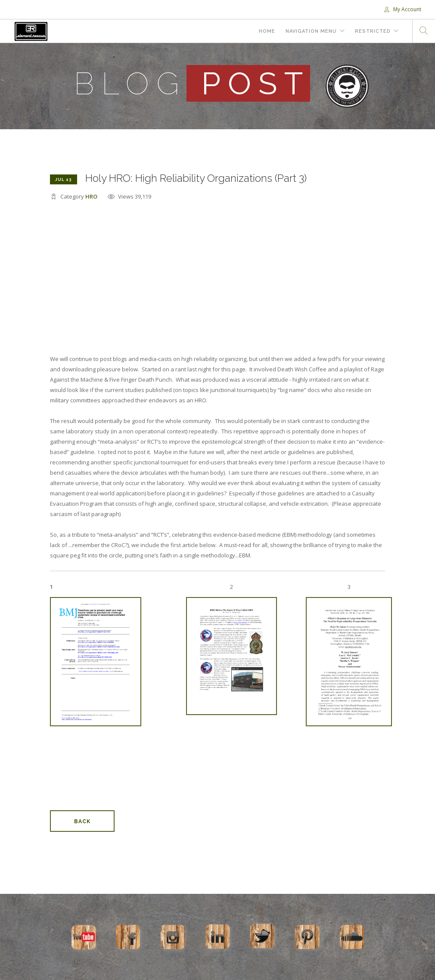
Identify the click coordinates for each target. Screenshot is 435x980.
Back (82, 821)
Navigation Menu (311, 31)
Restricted (373, 31)
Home (267, 31)
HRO (91, 196)
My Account (403, 9)
